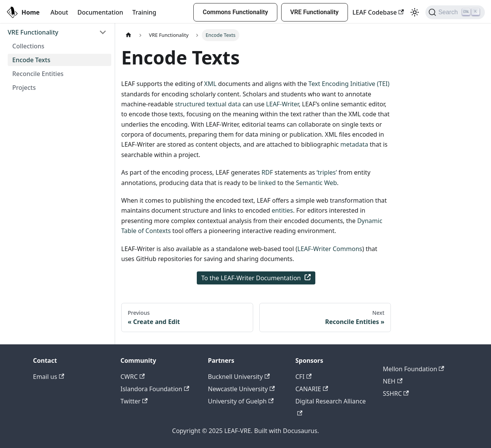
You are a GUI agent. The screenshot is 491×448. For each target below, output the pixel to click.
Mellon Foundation (414, 369)
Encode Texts (31, 60)
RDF (267, 172)
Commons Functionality (235, 12)
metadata (354, 144)
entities (282, 210)
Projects (24, 88)
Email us (49, 377)
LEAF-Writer (283, 104)
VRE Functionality (315, 12)
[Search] (455, 12)
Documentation (100, 12)
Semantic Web (317, 183)
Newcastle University (241, 389)
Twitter (134, 401)
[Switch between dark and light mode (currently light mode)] (415, 12)
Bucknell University (239, 377)
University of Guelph (241, 401)
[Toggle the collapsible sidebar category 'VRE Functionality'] (103, 32)
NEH (393, 381)
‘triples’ (327, 172)
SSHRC (396, 393)
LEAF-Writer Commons (330, 249)
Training (144, 12)
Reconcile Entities (38, 74)
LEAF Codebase (378, 12)
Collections (28, 46)
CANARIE (312, 389)
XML (210, 84)
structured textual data (208, 104)
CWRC (133, 377)
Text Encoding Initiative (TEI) (349, 84)
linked (267, 183)
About (59, 12)
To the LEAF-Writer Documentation (256, 278)
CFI (303, 377)
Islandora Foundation (155, 389)
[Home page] (129, 35)
